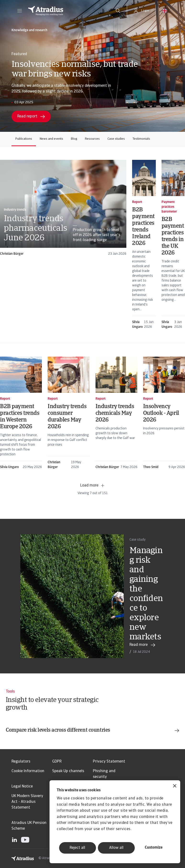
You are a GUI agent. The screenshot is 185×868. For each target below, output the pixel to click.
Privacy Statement (109, 762)
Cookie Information (28, 771)
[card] (63, 208)
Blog (74, 139)
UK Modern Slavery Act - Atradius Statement (27, 802)
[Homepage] (67, 11)
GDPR (57, 762)
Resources (92, 139)
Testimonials (141, 139)
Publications (24, 139)
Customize (154, 848)
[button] (20, 11)
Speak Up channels (68, 771)
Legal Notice (22, 787)
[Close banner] (175, 786)
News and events (51, 139)
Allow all (116, 848)
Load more (93, 486)
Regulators (21, 762)
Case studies (116, 139)
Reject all (77, 848)
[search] (118, 11)
